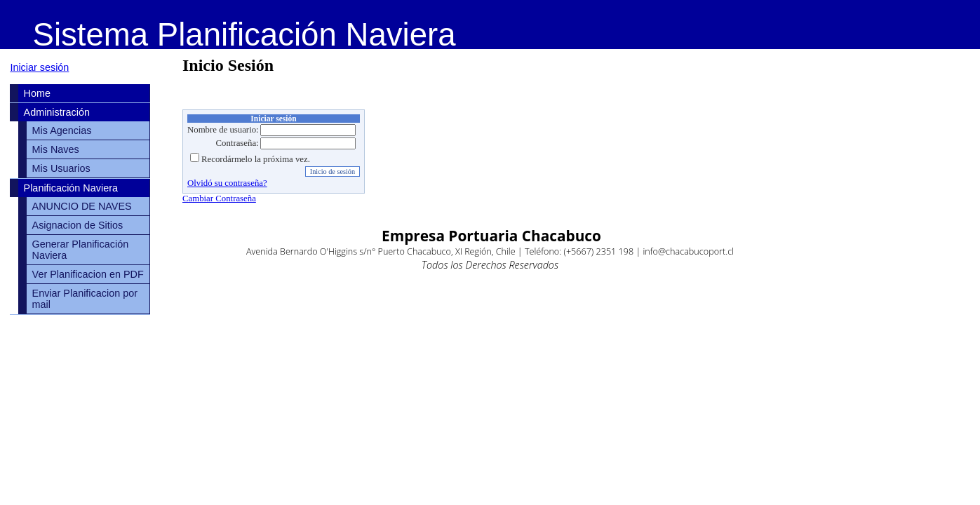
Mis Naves (56, 149)
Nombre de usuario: (223, 130)
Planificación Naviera (71, 188)
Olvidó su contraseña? (227, 183)
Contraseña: (237, 143)
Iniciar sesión (39, 67)
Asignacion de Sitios (78, 225)
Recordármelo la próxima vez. (256, 159)
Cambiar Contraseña (219, 198)
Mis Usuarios (61, 168)
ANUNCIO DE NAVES (82, 206)
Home (37, 93)
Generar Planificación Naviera (81, 250)
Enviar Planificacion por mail (85, 299)
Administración (57, 112)
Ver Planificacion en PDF (88, 274)
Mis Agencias (62, 130)
